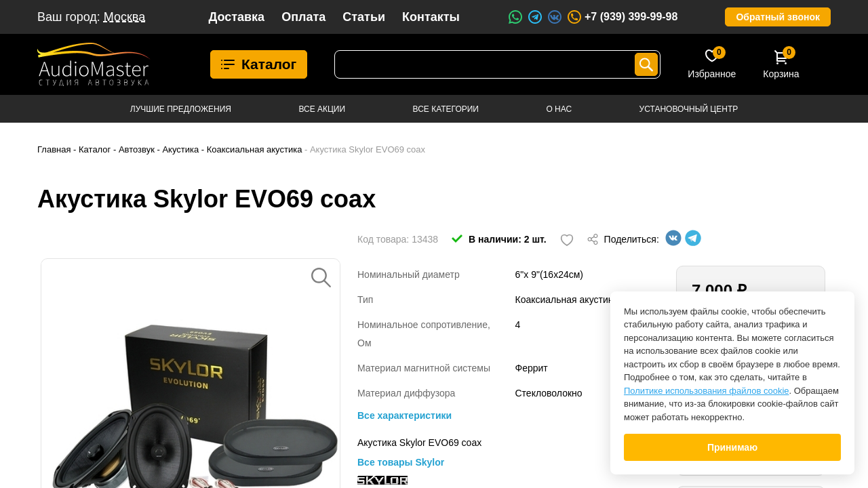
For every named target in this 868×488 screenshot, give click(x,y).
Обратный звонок (778, 17)
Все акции (322, 109)
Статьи (364, 17)
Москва (124, 17)
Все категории (446, 109)
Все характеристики (405, 415)
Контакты (431, 17)
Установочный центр (689, 109)
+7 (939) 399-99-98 (622, 17)
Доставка (236, 17)
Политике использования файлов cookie (707, 391)
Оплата (303, 17)
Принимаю (732, 447)
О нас (559, 109)
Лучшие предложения (181, 109)
